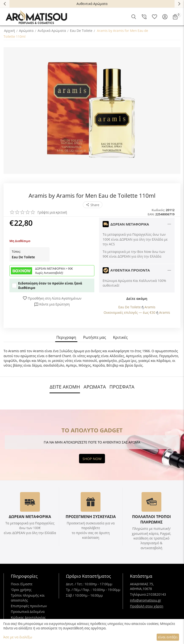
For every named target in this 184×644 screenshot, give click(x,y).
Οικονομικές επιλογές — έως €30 (130, 312)
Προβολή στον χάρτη (146, 606)
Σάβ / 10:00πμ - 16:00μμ (84, 595)
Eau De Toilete (23, 257)
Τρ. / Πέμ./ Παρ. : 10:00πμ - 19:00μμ (93, 590)
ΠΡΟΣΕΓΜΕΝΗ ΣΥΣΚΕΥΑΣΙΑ (91, 517)
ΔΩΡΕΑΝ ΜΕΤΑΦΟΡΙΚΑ (30, 517)
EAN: (151, 214)
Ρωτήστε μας (95, 337)
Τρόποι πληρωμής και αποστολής (28, 598)
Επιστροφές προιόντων (29, 606)
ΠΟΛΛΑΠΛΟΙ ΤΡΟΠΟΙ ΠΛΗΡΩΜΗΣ (152, 519)
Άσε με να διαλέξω (17, 637)
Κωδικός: (158, 210)
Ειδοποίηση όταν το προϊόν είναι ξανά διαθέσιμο (47, 285)
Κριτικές (120, 337)
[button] (93, 205)
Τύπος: (16, 252)
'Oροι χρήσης (21, 590)
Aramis (150, 307)
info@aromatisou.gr (145, 600)
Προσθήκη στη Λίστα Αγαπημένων (52, 298)
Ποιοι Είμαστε (22, 584)
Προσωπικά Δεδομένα (28, 612)
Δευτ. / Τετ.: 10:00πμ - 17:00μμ (89, 584)
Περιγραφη (66, 337)
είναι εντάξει (168, 637)
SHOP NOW (92, 459)
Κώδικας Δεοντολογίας (28, 617)
